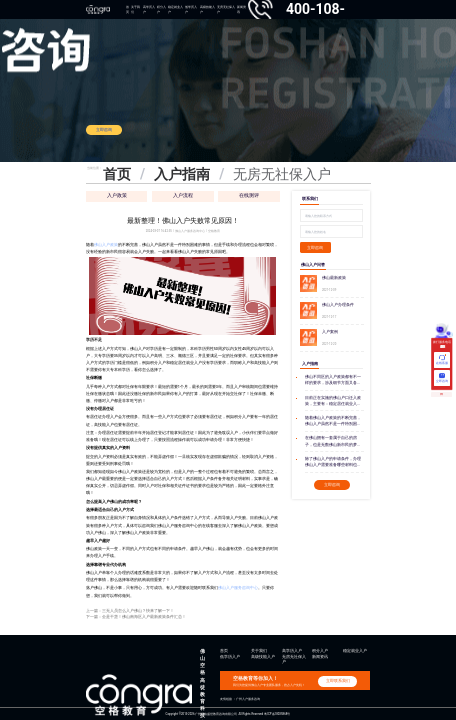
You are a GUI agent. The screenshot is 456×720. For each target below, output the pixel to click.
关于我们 (135, 9)
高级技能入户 (207, 9)
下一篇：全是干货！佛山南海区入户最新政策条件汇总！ (136, 616)
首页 (127, 9)
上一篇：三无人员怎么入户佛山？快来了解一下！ (130, 610)
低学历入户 (191, 9)
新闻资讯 (320, 656)
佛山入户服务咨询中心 (238, 587)
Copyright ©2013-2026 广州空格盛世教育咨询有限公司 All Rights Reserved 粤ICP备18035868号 (228, 714)
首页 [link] (117, 174)
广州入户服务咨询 (248, 699)
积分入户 (161, 9)
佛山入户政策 (106, 244)
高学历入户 (149, 9)
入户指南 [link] (182, 174)
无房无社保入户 (226, 9)
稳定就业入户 (175, 9)
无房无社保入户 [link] (282, 174)
